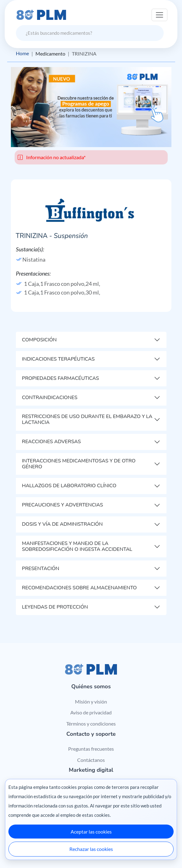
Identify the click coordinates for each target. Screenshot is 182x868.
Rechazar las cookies (91, 849)
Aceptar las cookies (91, 832)
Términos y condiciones (91, 724)
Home (22, 54)
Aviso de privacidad (91, 713)
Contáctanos (91, 760)
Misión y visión (91, 702)
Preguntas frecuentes (91, 749)
